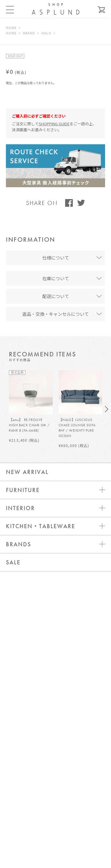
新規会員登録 (56, 766)
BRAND (29, 33)
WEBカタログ (56, 801)
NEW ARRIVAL (27, 472)
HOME (11, 28)
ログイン (56, 748)
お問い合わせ (56, 730)
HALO (46, 33)
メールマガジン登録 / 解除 (56, 784)
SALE (13, 562)
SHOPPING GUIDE (54, 124)
